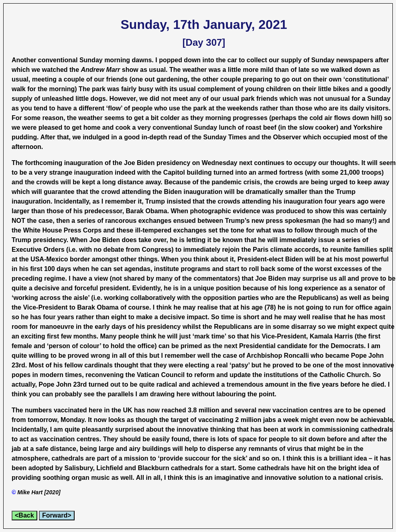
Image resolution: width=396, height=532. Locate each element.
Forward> (57, 515)
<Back (24, 515)
